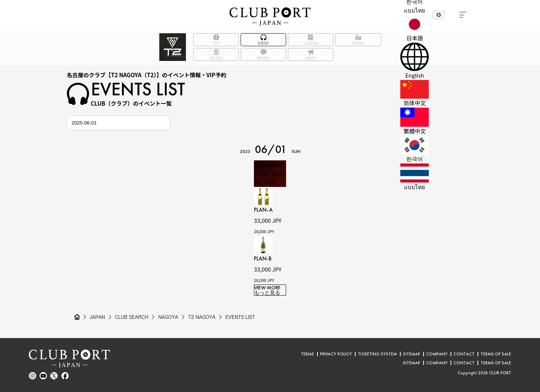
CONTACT (464, 354)
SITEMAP (412, 354)
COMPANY (437, 354)
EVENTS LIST (240, 317)
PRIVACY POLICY (336, 354)
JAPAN (97, 317)
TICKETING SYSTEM (377, 354)
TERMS (308, 354)
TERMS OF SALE (496, 354)
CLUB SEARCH (132, 317)
